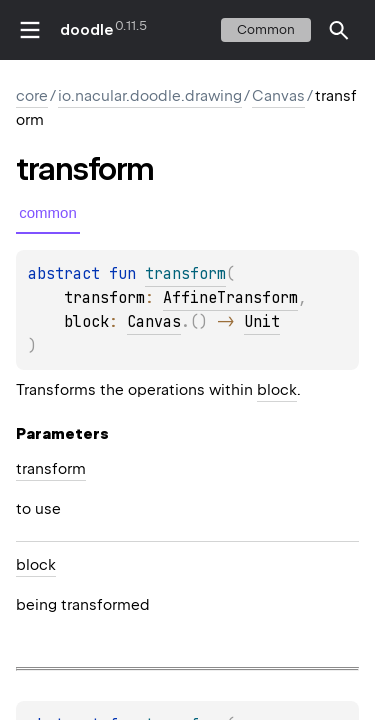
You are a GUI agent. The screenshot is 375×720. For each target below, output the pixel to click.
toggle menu (30, 30)
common (266, 29)
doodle (86, 30)
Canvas (278, 96)
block (277, 390)
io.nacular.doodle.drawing (150, 96)
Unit (262, 322)
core (32, 96)
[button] (339, 30)
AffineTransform (230, 298)
